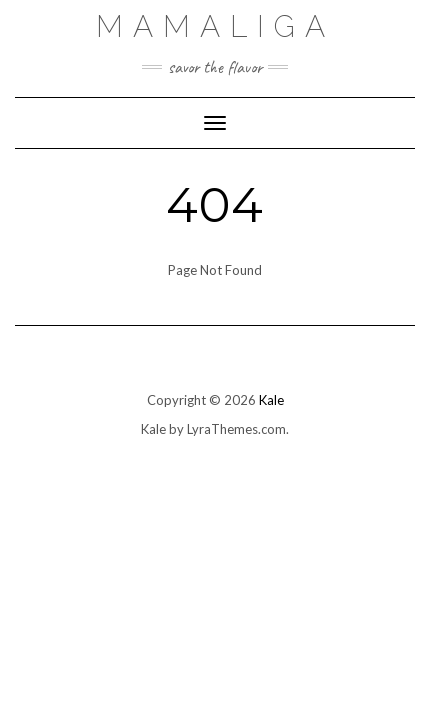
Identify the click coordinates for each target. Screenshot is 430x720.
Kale (271, 400)
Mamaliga (215, 26)
